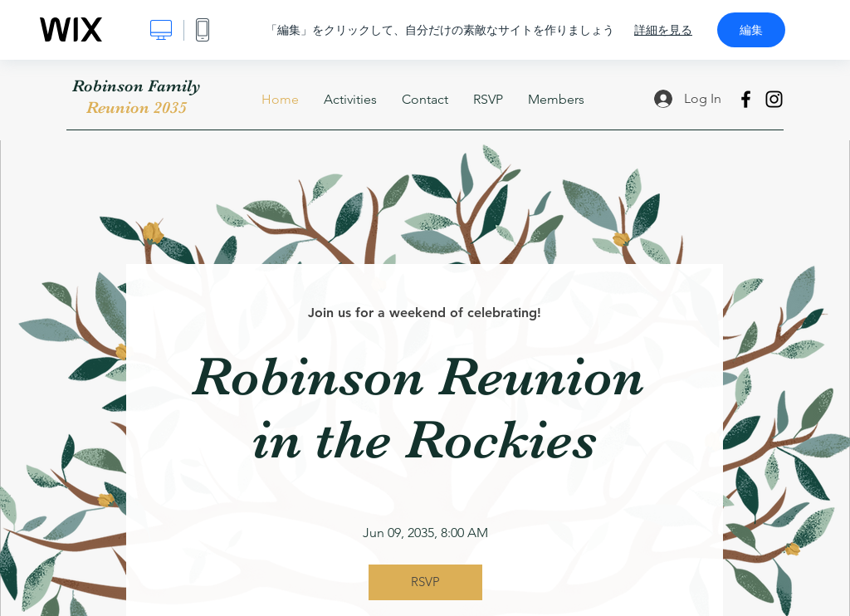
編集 (751, 30)
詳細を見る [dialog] (663, 30)
